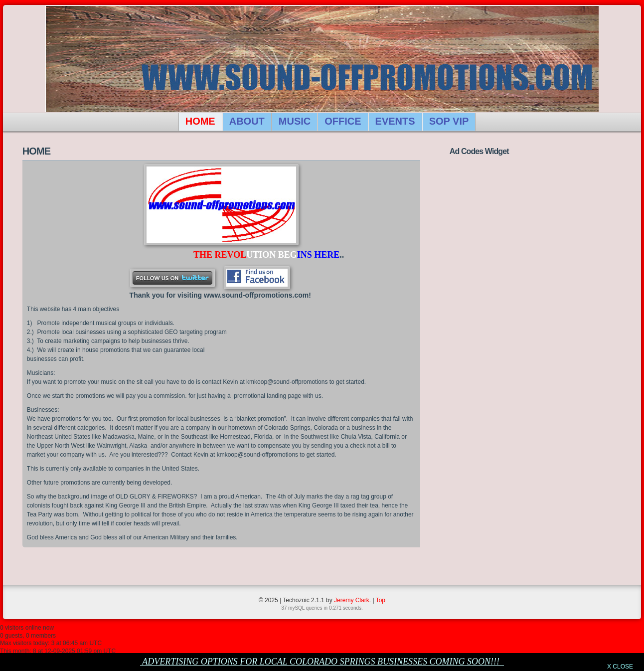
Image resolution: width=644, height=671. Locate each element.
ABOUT (247, 121)
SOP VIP (449, 121)
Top (381, 600)
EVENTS (395, 121)
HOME (200, 121)
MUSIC (295, 121)
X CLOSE (620, 667)
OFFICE (343, 121)
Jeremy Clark (352, 600)
